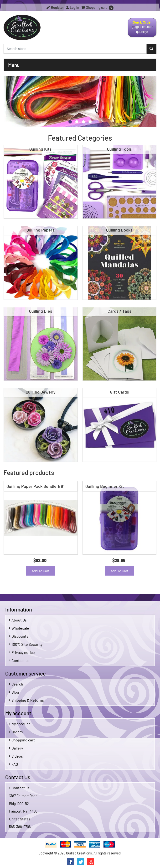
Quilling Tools (119, 149)
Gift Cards (119, 392)
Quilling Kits (41, 149)
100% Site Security (26, 644)
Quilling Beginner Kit (105, 486)
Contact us (19, 660)
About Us (18, 620)
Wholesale (19, 628)
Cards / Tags (119, 311)
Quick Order (142, 29)
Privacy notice (22, 652)
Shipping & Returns (26, 700)
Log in (72, 7)
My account (20, 724)
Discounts (19, 636)
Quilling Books (119, 230)
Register (55, 7)
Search (16, 684)
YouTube (91, 862)
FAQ (13, 764)
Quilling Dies (41, 311)
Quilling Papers (41, 230)
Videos (16, 756)
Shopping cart (22, 740)
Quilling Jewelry (41, 392)
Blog (14, 692)
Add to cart (41, 571)
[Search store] (75, 49)
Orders (16, 732)
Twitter (81, 862)
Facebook (71, 862)
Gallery (16, 748)
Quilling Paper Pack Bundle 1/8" (35, 486)
